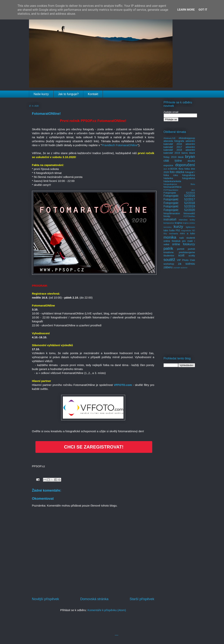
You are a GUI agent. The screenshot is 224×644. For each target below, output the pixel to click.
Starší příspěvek (142, 599)
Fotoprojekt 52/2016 (179, 196)
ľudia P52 (175, 230)
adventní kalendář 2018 (179, 149)
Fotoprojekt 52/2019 (179, 206)
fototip (167, 216)
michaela (174, 233)
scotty (192, 256)
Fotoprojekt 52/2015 (179, 193)
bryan (190, 156)
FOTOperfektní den (179, 190)
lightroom (190, 227)
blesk (181, 157)
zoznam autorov (180, 268)
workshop (169, 264)
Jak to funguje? (68, 94)
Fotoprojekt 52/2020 (179, 210)
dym (165, 169)
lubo (166, 230)
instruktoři (170, 219)
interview (183, 220)
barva (185, 153)
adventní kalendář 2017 (179, 145)
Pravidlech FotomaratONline (119, 145)
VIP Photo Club (186, 260)
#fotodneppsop (187, 138)
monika (170, 237)
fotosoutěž (189, 213)
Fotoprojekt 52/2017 (179, 199)
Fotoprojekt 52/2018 (179, 203)
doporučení (185, 165)
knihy (192, 220)
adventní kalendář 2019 (179, 151)
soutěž (169, 260)
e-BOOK (173, 169)
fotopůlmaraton (172, 213)
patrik (168, 248)
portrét (181, 249)
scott (181, 255)
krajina (178, 223)
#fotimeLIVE (170, 138)
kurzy (178, 226)
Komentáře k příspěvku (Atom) (107, 610)
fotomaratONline (173, 187)
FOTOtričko (189, 216)
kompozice (169, 223)
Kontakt (93, 94)
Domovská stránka (94, 599)
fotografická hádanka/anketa (179, 180)
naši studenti (187, 238)
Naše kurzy (41, 94)
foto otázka (177, 172)
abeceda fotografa (174, 141)
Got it (203, 10)
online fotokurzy (184, 244)
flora (181, 169)
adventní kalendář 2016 (179, 142)
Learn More (186, 10)
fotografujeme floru (179, 184)
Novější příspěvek (46, 599)
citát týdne (173, 161)
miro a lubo (187, 233)
